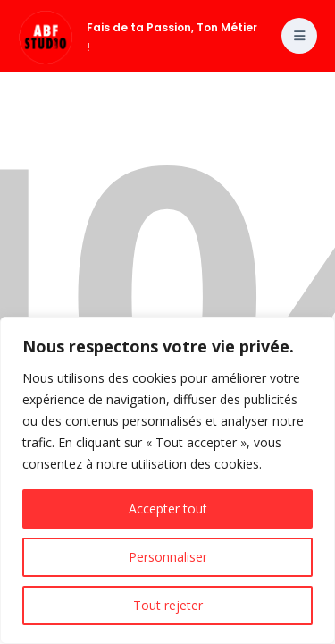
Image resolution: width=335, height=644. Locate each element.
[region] (167, 480)
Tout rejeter (168, 605)
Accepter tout (168, 508)
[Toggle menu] (299, 36)
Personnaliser (168, 557)
